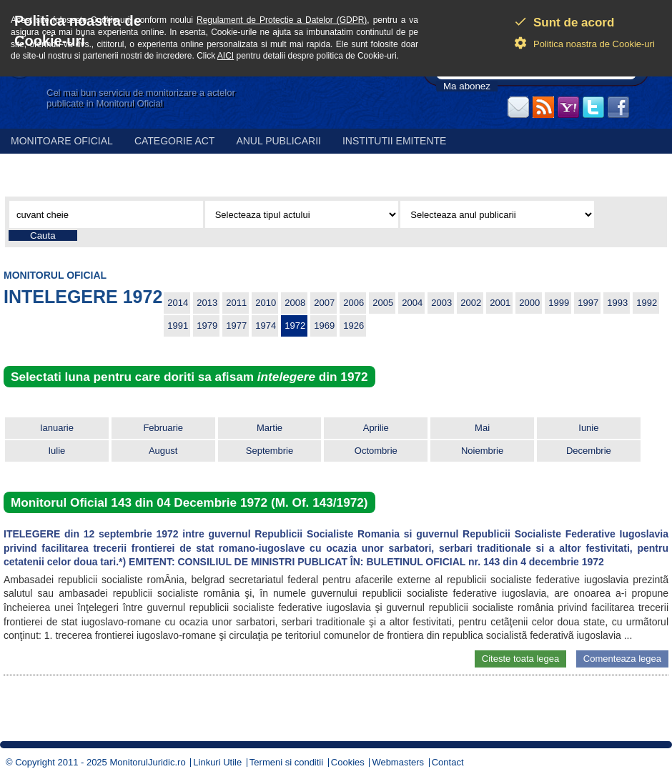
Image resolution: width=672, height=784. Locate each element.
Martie (270, 428)
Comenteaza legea (622, 659)
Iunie (588, 428)
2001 (500, 303)
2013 (207, 303)
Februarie (163, 428)
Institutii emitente (394, 141)
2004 (412, 303)
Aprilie (376, 428)
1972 (295, 326)
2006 (354, 303)
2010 (266, 303)
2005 (383, 303)
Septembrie (270, 451)
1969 (324, 326)
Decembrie (589, 451)
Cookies (348, 762)
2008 (295, 303)
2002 (471, 303)
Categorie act (175, 141)
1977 (236, 326)
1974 (266, 326)
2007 (324, 303)
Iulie (56, 451)
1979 (207, 326)
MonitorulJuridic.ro (147, 762)
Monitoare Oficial (62, 141)
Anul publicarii (278, 141)
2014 (178, 303)
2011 (236, 303)
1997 (588, 303)
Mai (482, 428)
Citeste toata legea (520, 659)
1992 (647, 303)
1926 (354, 326)
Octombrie (376, 451)
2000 (529, 303)
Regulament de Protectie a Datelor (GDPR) (282, 20)
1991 (178, 326)
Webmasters (398, 762)
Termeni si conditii (286, 762)
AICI (226, 56)
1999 (559, 303)
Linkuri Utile (217, 762)
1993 (617, 303)
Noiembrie (482, 451)
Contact (448, 762)
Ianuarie (57, 428)
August (163, 451)
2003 (441, 303)
